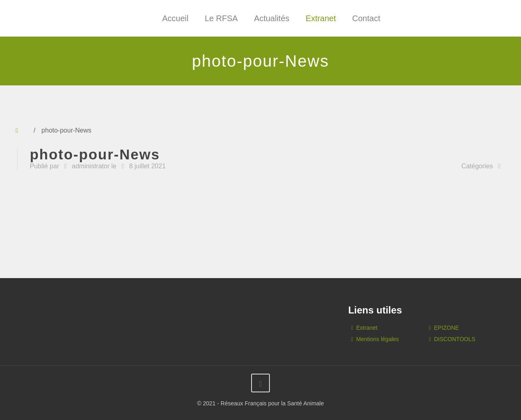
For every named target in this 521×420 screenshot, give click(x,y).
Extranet (321, 18)
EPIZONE (446, 328)
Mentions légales (378, 339)
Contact (366, 18)
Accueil (175, 18)
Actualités (272, 18)
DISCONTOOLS (455, 339)
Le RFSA (221, 18)
